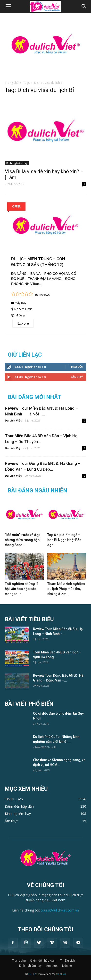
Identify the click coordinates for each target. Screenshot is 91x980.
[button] (84, 7)
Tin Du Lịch (68, 961)
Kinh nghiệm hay (17, 163)
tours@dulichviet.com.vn (60, 910)
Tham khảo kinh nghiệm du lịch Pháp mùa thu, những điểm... (66, 589)
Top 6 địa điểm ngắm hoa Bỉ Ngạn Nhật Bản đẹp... (64, 540)
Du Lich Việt (13, 420)
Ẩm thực (52, 966)
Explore (23, 323)
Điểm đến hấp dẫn (43, 961)
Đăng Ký (77, 377)
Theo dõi (76, 367)
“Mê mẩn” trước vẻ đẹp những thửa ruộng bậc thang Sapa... (23, 540)
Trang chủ (12, 83)
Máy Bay (21, 303)
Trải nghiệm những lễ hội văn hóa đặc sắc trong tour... (22, 589)
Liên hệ (67, 966)
